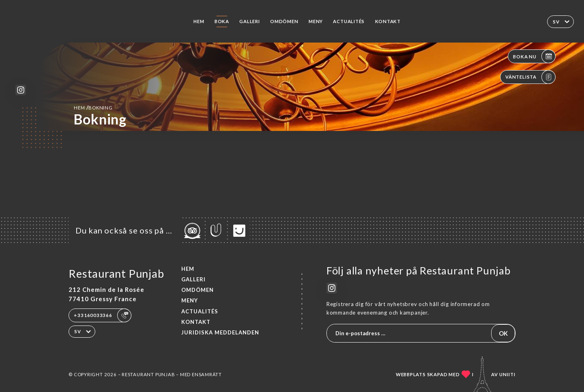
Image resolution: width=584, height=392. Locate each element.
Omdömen (284, 21)
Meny (316, 21)
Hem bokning (93, 107)
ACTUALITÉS (349, 21)
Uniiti (507, 374)
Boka (222, 21)
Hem (199, 21)
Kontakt (388, 21)
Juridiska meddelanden (220, 332)
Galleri (250, 21)
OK (503, 333)
